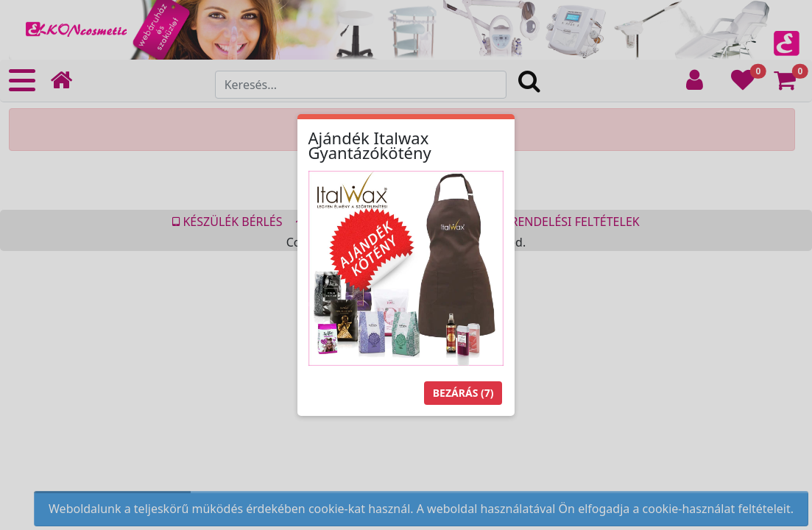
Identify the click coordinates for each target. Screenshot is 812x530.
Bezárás (463, 393)
